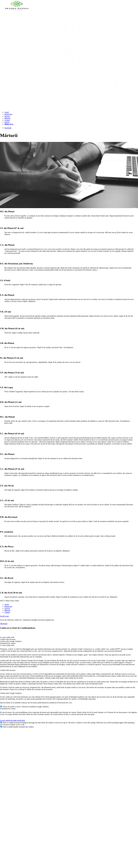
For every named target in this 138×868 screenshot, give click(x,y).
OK (1, 623)
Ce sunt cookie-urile (7, 645)
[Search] (7, 122)
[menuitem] (71, 112)
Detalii (5, 623)
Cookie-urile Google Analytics (11, 693)
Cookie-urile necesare (8, 670)
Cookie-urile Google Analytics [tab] (11, 641)
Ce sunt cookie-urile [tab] (7, 637)
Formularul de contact (8, 708)
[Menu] (9, 124)
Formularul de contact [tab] (8, 643)
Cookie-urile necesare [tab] (8, 639)
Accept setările (5, 720)
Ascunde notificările (18, 720)
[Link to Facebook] (8, 128)
